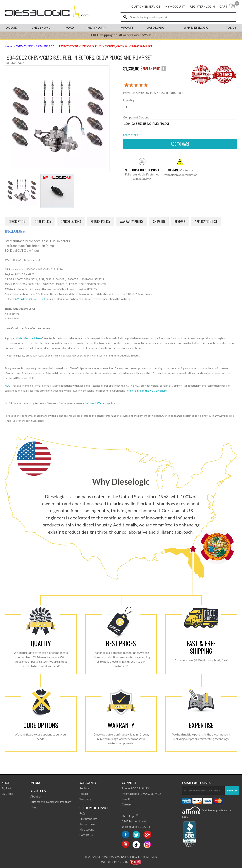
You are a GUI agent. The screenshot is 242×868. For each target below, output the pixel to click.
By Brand (7, 794)
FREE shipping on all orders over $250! (121, 35)
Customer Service (146, 6)
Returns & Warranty (96, 403)
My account (87, 829)
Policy (231, 27)
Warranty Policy (132, 221)
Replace (84, 788)
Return (84, 794)
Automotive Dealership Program (51, 802)
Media (35, 783)
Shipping (159, 221)
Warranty (88, 783)
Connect (129, 783)
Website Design (113, 862)
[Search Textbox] (180, 17)
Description (17, 221)
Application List (206, 221)
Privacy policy (88, 819)
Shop (6, 783)
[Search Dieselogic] (125, 17)
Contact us (86, 835)
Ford (70, 27)
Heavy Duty (97, 27)
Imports (127, 27)
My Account (175, 6)
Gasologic (155, 27)
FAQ (82, 813)
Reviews (180, 221)
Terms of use (87, 824)
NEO (8, 386)
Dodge (11, 27)
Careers (127, 804)
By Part (7, 788)
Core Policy (43, 221)
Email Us (127, 799)
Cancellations (71, 221)
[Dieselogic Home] (47, 12)
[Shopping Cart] (228, 6)
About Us (38, 791)
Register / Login (202, 6)
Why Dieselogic (196, 27)
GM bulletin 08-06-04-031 (30, 299)
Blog (33, 807)
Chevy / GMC (41, 27)
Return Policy (100, 221)
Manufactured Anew (30, 338)
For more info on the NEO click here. (147, 391)
